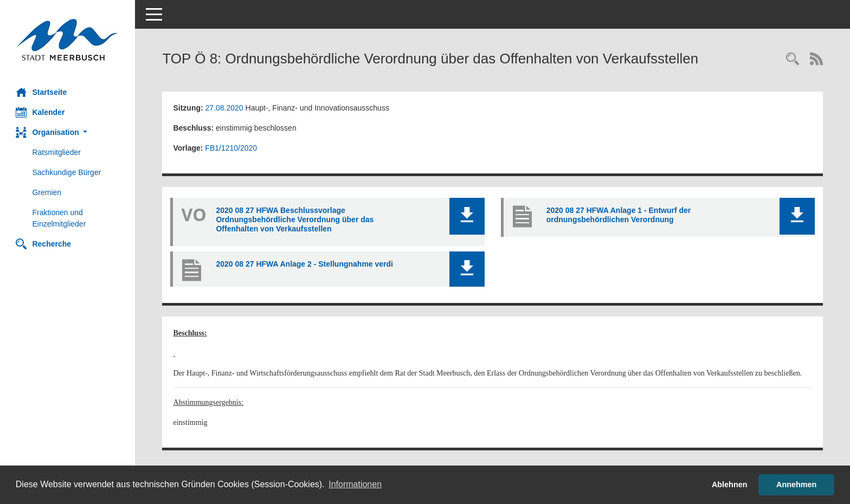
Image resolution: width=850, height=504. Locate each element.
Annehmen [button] (796, 484)
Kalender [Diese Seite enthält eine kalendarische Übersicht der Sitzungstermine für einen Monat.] (41, 112)
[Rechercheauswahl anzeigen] (793, 60)
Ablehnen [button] (730, 484)
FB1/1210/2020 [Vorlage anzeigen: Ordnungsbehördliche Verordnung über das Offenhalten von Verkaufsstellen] (231, 148)
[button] (68, 133)
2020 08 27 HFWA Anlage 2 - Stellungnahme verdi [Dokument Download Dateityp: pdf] (305, 264)
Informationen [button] (355, 484)
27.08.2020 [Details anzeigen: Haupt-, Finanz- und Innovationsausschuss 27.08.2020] (224, 108)
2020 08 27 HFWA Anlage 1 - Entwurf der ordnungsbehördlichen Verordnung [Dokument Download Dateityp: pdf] (619, 215)
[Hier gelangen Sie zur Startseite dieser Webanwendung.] (68, 40)
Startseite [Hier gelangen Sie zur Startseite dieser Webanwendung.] (42, 92)
